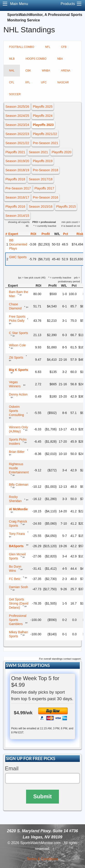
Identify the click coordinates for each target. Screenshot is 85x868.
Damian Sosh (18, 587)
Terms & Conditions (42, 859)
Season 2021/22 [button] (17, 143)
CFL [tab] (12, 82)
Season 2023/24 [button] (17, 125)
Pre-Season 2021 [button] (46, 143)
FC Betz (15, 579)
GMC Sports (18, 257)
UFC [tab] (44, 82)
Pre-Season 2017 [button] (18, 188)
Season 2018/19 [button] (17, 170)
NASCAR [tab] (63, 82)
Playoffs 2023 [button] (43, 125)
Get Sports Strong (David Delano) (19, 603)
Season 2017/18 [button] (41, 179)
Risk (80, 234)
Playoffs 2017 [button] (44, 188)
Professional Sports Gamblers (18, 620)
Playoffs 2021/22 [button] (45, 134)
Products (68, 4)
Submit (42, 796)
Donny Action (18, 394)
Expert (13, 234)
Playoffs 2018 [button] (15, 179)
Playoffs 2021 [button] (15, 152)
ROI (33, 234)
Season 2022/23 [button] (17, 134)
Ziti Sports (16, 357)
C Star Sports (18, 333)
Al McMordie (18, 509)
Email (12, 768)
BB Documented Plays (18, 244)
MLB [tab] (12, 59)
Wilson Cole (17, 345)
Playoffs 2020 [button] (62, 152)
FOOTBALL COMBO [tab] (22, 47)
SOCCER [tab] (15, 94)
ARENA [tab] (66, 71)
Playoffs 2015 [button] (66, 207)
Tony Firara (17, 534)
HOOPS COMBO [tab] (36, 59)
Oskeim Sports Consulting (16, 411)
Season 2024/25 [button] (17, 116)
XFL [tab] (28, 82)
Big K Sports (18, 370)
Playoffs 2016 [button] (15, 207)
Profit (46, 234)
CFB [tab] (64, 47)
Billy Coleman (19, 485)
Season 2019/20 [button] (17, 161)
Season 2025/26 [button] (17, 107)
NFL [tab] (48, 47)
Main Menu (19, 4)
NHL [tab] (12, 71)
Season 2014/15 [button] (17, 216)
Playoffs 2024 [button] (43, 116)
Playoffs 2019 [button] (43, 161)
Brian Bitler (17, 452)
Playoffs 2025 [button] (43, 107)
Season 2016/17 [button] (17, 197)
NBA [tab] (60, 59)
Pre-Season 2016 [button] (46, 197)
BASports (16, 546)
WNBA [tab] (46, 71)
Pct (66, 234)
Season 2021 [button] (38, 152)
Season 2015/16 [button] (41, 207)
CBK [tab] (28, 71)
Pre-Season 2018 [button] (46, 170)
